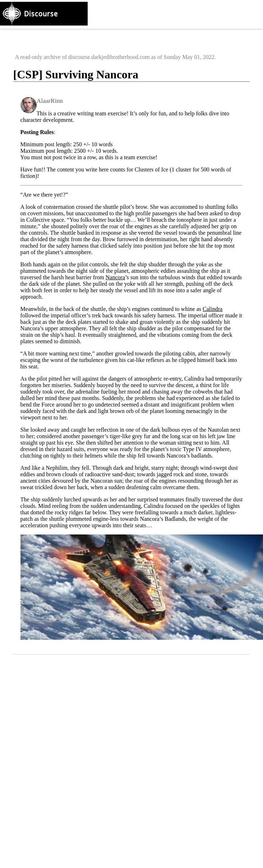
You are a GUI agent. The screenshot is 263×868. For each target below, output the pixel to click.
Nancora (115, 277)
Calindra (213, 309)
